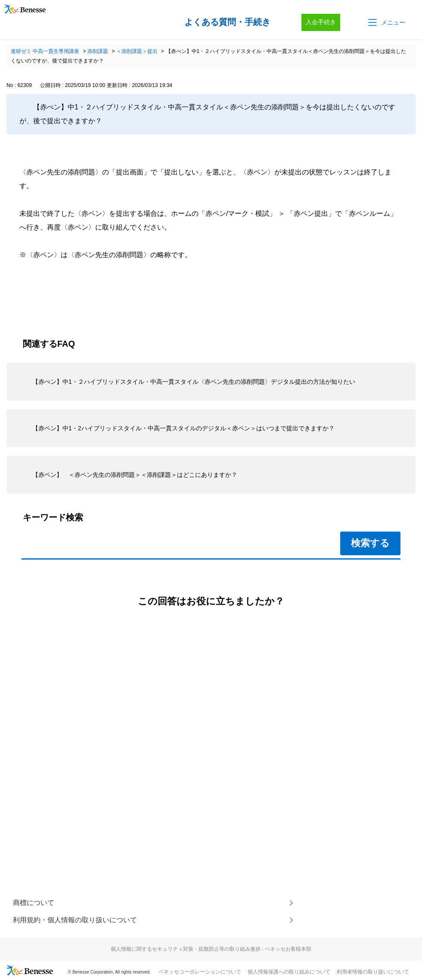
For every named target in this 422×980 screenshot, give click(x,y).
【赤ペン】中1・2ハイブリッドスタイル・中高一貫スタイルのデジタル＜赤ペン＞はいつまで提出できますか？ (183, 428)
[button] (386, 22)
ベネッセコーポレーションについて (200, 972)
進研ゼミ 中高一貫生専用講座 (45, 51)
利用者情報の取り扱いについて (373, 972)
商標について (34, 903)
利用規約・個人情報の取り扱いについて (75, 920)
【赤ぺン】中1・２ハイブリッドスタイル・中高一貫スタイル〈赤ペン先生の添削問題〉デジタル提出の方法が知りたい (194, 382)
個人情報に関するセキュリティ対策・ (211, 949)
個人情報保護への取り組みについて (289, 972)
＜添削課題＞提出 (137, 51)
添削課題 (98, 51)
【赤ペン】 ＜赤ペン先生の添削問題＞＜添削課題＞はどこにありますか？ (135, 475)
